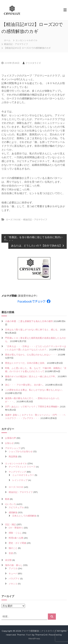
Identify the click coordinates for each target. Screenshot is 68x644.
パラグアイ (14, 579)
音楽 (11, 553)
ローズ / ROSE (13, 219)
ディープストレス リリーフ (22, 467)
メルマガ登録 (9, 296)
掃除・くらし (15, 533)
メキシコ (13, 584)
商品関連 (13, 456)
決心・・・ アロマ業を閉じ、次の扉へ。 (25, 385)
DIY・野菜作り (16, 528)
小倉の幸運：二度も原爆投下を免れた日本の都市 (29, 321)
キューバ (13, 573)
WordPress (34, 638)
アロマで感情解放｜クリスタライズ (39, 631)
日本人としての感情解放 (24, 516)
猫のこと (13, 548)
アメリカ (13, 568)
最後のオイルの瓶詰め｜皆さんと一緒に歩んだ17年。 (31, 376)
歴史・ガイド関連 (17, 543)
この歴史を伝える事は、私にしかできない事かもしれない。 (34, 390)
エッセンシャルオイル (26, 40)
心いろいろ (11, 504)
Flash (29, 635)
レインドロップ (20, 480)
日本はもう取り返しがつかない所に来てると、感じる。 (32, 330)
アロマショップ (13, 448)
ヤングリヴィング (17, 472)
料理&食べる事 (16, 538)
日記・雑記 (11, 524)
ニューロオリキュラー (23, 475)
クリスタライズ (33, 63)
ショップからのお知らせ (21, 451)
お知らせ (9, 443)
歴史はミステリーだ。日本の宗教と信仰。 (26, 363)
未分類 (8, 560)
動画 (7, 499)
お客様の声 (11, 438)
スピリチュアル (16, 507)
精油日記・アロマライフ (16, 44)
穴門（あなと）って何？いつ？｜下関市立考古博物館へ (32, 407)
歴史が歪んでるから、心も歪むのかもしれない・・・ (31, 355)
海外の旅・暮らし (14, 565)
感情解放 (13, 512)
